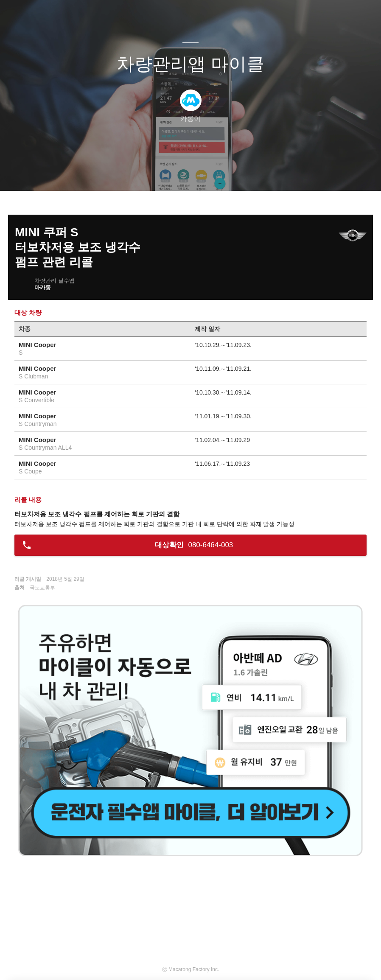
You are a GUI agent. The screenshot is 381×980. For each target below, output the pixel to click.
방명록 (176, 174)
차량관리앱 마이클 (190, 64)
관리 (233, 174)
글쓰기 (147, 174)
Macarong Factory (189, 969)
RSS (205, 174)
